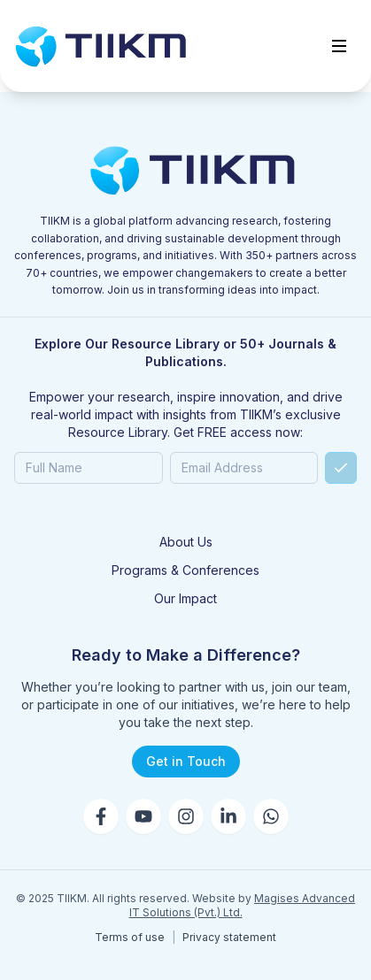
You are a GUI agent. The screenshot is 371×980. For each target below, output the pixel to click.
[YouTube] (143, 816)
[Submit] (341, 468)
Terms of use (130, 937)
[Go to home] (101, 46)
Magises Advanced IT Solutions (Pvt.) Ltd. (243, 905)
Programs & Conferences (185, 570)
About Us (186, 542)
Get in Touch (186, 761)
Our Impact (185, 598)
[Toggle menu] (339, 46)
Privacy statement (229, 937)
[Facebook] (101, 816)
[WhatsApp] (271, 816)
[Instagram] (186, 816)
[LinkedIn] (228, 816)
